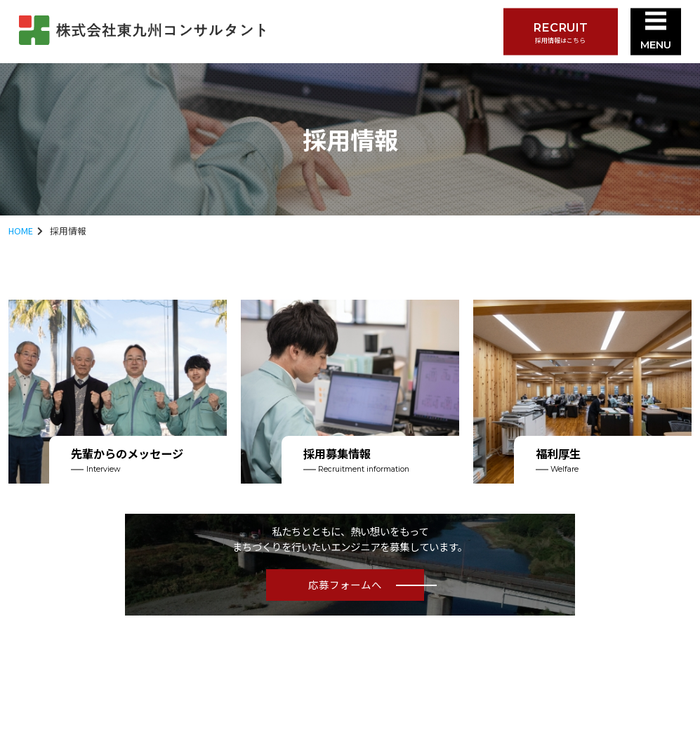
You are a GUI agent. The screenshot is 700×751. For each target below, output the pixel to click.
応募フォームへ (345, 584)
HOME (21, 231)
